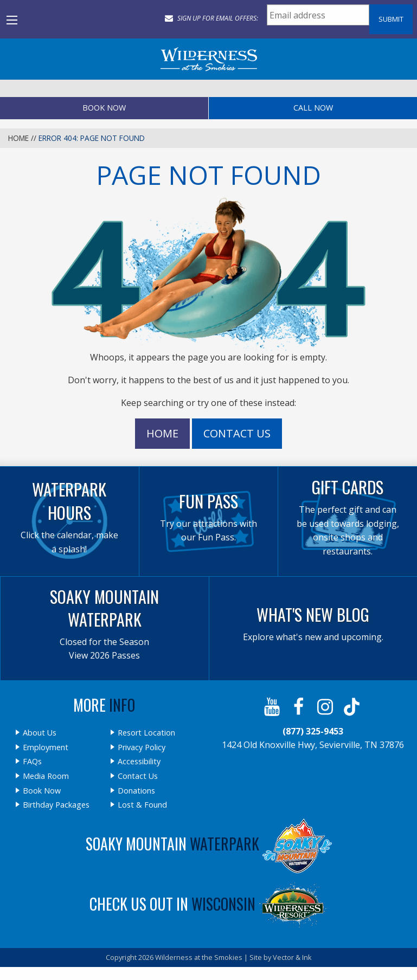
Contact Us (237, 433)
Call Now (313, 108)
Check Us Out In (209, 904)
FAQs (32, 762)
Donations (136, 791)
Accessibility (139, 762)
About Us (40, 733)
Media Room (46, 776)
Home (18, 138)
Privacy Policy (142, 747)
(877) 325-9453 (313, 731)
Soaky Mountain (209, 844)
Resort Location (146, 733)
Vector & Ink (292, 957)
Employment (46, 747)
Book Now (104, 108)
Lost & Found (142, 805)
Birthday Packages (56, 805)
